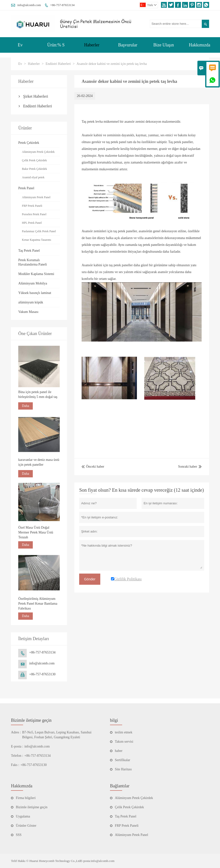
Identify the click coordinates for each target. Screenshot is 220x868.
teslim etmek (124, 732)
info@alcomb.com (29, 5)
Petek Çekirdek (29, 143)
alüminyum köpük (31, 302)
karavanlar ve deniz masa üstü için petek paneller (39, 462)
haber (119, 751)
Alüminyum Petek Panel (36, 197)
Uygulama (23, 816)
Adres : (16, 732)
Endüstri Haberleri (58, 64)
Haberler (92, 45)
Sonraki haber (188, 467)
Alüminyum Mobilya (33, 283)
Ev (20, 45)
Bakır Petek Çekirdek (34, 169)
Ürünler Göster (26, 826)
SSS (19, 835)
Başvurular (128, 45)
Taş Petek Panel (29, 251)
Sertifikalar (123, 760)
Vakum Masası (28, 312)
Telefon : (17, 756)
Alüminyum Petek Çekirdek (38, 152)
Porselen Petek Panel (34, 214)
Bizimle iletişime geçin (31, 720)
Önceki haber (93, 467)
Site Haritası (123, 769)
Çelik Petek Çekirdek (34, 160)
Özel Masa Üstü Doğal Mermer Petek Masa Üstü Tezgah (36, 532)
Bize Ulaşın (163, 45)
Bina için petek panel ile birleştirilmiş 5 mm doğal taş (38, 394)
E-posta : (17, 746)
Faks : (15, 765)
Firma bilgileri (26, 798)
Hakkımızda (200, 45)
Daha (25, 406)
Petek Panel (26, 188)
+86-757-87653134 (63, 5)
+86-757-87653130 (42, 674)
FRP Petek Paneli (32, 206)
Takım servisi (124, 742)
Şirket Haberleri (36, 96)
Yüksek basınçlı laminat (35, 293)
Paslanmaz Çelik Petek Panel (39, 231)
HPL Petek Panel (32, 223)
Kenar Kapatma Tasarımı (36, 240)
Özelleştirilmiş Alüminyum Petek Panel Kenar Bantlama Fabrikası (38, 604)
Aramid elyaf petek (33, 177)
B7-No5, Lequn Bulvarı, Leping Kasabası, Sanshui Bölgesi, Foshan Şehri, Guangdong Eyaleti (57, 735)
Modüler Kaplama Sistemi (36, 274)
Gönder (90, 579)
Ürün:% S (56, 45)
